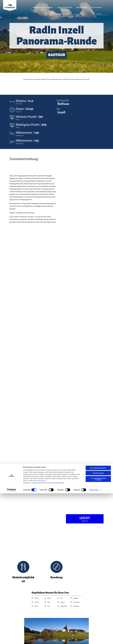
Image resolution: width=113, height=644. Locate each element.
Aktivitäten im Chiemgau (43, 7)
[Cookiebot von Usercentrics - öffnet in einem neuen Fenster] (11, 641)
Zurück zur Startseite (10, 8)
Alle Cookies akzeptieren (98, 618)
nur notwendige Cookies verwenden (98, 630)
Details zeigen (94, 641)
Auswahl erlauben (98, 624)
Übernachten (82, 7)
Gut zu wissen (97, 7)
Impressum (55, 633)
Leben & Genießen (65, 7)
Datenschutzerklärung (40, 631)
